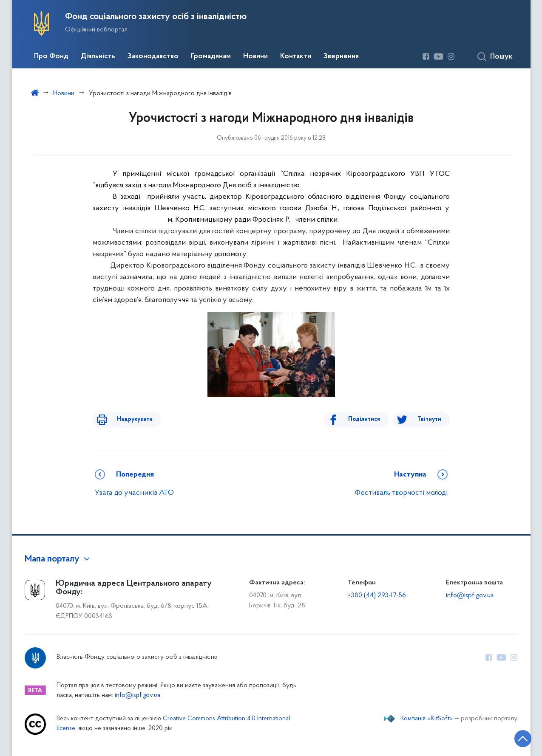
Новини (255, 56)
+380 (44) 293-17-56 (377, 595)
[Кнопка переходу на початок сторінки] (510, 737)
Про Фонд (51, 56)
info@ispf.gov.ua (470, 595)
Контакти (296, 56)
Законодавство (153, 56)
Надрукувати (128, 419)
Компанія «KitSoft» (427, 719)
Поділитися (372, 419)
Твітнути (429, 419)
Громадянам (211, 56)
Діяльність (98, 56)
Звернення (341, 56)
